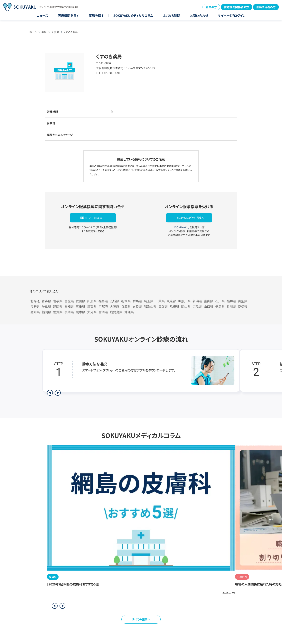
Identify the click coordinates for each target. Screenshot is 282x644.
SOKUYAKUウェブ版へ (189, 218)
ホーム (33, 32)
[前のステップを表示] (50, 393)
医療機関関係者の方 (237, 7)
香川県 (231, 306)
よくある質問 (171, 15)
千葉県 (160, 301)
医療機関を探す (68, 15)
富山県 (209, 301)
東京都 (171, 301)
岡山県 (186, 306)
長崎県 (69, 312)
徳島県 (220, 306)
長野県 (35, 306)
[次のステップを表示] (58, 393)
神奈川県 (184, 301)
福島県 (103, 301)
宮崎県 (103, 312)
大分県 (92, 312)
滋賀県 (92, 306)
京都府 (103, 306)
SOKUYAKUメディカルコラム (133, 15)
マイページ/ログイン (232, 15)
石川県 (220, 301)
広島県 (197, 306)
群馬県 (137, 301)
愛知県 (69, 306)
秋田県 (80, 301)
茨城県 (115, 301)
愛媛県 (243, 306)
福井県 (231, 301)
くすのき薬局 (71, 32)
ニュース (42, 15)
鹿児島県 (116, 312)
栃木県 (126, 301)
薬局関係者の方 (266, 7)
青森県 (46, 301)
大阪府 (55, 32)
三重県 (80, 306)
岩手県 (58, 301)
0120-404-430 (95, 218)
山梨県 (243, 301)
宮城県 (69, 301)
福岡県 (46, 312)
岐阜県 (46, 306)
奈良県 (137, 306)
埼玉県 (149, 301)
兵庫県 (126, 306)
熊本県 (80, 312)
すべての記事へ (141, 619)
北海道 (35, 301)
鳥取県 (163, 306)
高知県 (35, 312)
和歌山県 (150, 306)
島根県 (174, 306)
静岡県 (58, 306)
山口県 (209, 306)
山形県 (92, 301)
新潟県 (197, 301)
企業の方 (211, 7)
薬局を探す (96, 15)
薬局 (44, 32)
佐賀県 (58, 312)
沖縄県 (129, 312)
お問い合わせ (199, 15)
